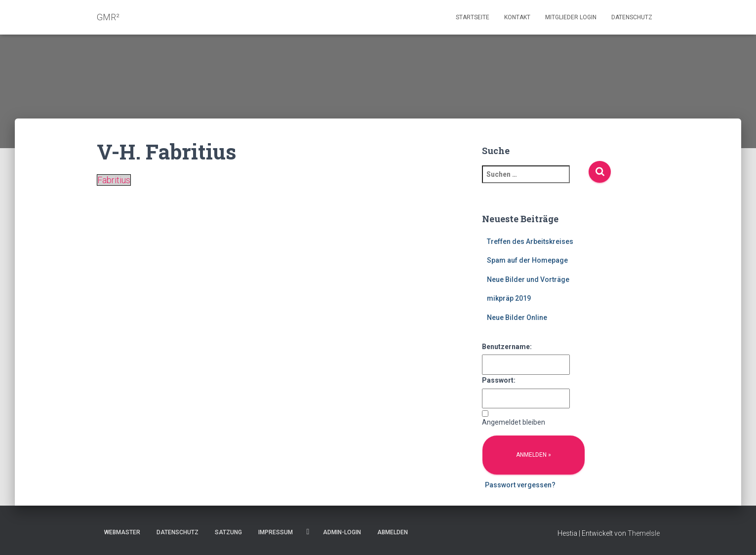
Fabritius (114, 180)
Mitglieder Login (571, 17)
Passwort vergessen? (520, 485)
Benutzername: (507, 347)
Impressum (276, 532)
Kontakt (517, 17)
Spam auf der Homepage (527, 260)
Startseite (473, 17)
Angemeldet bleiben (514, 422)
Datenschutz (632, 17)
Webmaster (122, 532)
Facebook (308, 532)
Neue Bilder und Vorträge (528, 279)
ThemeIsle (644, 533)
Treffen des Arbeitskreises (530, 241)
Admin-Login (342, 532)
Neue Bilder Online (517, 317)
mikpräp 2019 (509, 298)
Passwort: (499, 380)
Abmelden (393, 532)
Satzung (228, 532)
